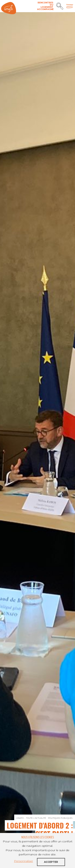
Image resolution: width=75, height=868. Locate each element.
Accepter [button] (51, 862)
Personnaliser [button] (23, 861)
